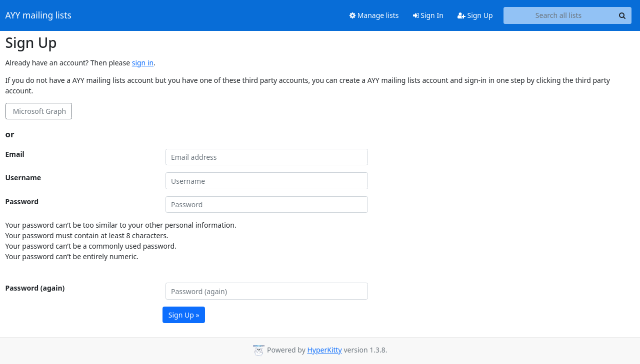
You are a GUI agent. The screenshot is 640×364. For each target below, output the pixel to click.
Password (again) (35, 288)
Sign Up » (184, 315)
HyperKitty (324, 350)
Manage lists (374, 15)
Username (23, 178)
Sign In (428, 15)
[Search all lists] (559, 15)
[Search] (622, 15)
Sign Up (475, 15)
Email (15, 154)
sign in (143, 63)
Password (22, 201)
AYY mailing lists (38, 15)
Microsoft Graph (38, 111)
